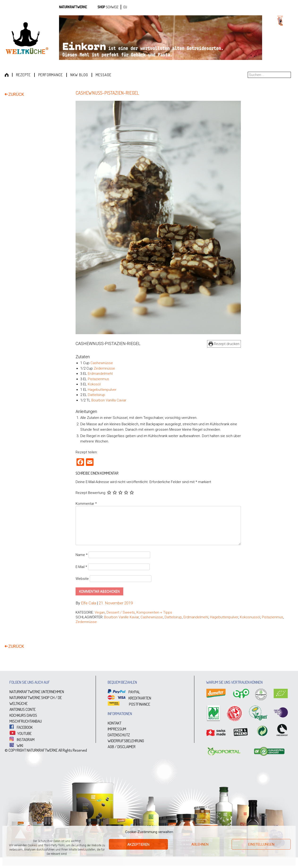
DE (60, 698)
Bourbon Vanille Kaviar (121, 617)
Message (104, 75)
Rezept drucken (224, 344)
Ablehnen (200, 844)
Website (82, 579)
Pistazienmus (98, 379)
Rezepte (23, 75)
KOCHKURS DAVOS (23, 715)
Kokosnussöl (250, 617)
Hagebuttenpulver (102, 390)
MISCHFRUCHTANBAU (26, 721)
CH (52, 698)
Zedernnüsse (104, 368)
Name (82, 555)
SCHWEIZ (112, 7)
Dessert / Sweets (121, 613)
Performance (51, 75)
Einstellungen (261, 844)
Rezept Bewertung (90, 493)
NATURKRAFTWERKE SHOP (30, 698)
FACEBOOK (21, 727)
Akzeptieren (138, 844)
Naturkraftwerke (73, 7)
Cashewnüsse (102, 363)
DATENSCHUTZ (119, 735)
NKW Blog (79, 75)
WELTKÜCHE (19, 704)
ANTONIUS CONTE (23, 710)
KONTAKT (115, 723)
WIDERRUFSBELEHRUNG (126, 741)
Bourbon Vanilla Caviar (109, 400)
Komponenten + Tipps (154, 613)
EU (125, 7)
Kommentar (86, 504)
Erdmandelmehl (100, 374)
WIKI (16, 745)
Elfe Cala (89, 603)
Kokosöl (94, 384)
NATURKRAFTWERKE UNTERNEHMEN (37, 692)
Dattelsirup (96, 395)
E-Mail (81, 567)
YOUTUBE (21, 733)
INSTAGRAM (22, 739)
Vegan (100, 613)
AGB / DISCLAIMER (122, 747)
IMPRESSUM (117, 729)
